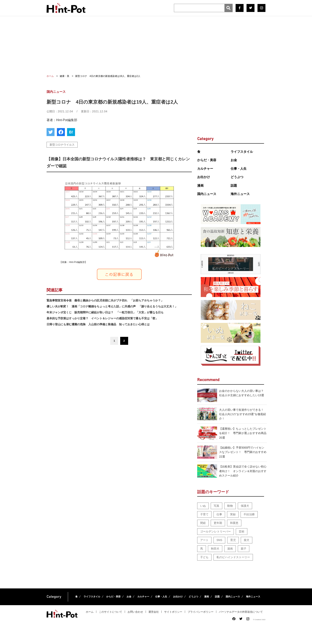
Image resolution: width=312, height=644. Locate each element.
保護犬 (245, 506)
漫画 (200, 186)
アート (204, 540)
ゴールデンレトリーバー (215, 531)
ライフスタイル (242, 152)
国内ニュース (207, 194)
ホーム (90, 612)
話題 (234, 186)
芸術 (242, 531)
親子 (244, 549)
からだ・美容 (207, 160)
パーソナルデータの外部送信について (241, 612)
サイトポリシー (173, 612)
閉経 (203, 523)
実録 (233, 514)
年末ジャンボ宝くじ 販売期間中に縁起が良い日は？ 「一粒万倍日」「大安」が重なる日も (105, 312)
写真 (216, 506)
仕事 (219, 514)
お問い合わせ (135, 612)
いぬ (203, 506)
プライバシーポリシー (201, 612)
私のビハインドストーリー (233, 557)
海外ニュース (240, 194)
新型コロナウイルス (62, 145)
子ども (204, 557)
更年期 (218, 523)
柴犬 (247, 540)
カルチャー (205, 169)
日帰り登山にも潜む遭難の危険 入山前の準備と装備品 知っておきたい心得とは (98, 324)
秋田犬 (215, 549)
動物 (230, 506)
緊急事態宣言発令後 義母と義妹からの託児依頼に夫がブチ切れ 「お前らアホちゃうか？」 (105, 300)
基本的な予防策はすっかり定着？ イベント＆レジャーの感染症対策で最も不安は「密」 (102, 318)
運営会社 (154, 612)
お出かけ (204, 177)
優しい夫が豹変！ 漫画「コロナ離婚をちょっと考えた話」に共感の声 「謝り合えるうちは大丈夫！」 (112, 306)
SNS (219, 540)
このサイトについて (111, 612)
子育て (204, 514)
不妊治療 (249, 514)
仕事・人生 (239, 169)
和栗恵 (234, 523)
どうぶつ (237, 177)
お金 (234, 160)
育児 (233, 540)
